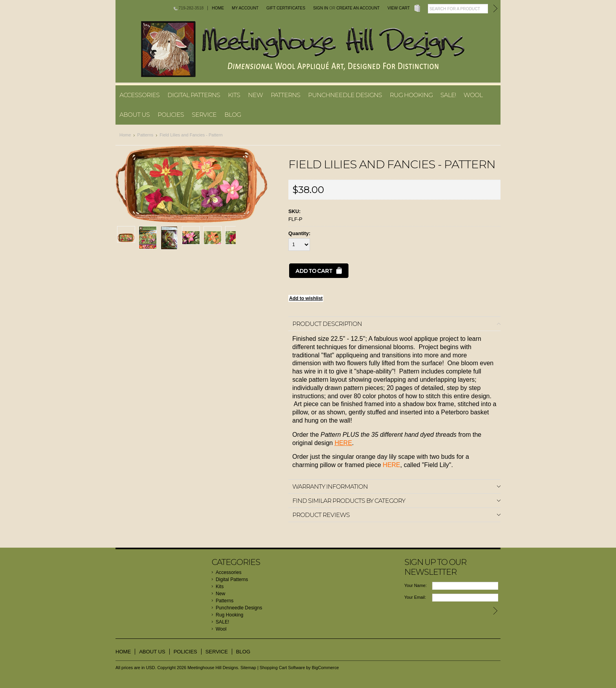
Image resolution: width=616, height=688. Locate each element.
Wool (473, 95)
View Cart (399, 8)
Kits (234, 95)
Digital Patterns (194, 95)
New (255, 95)
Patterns (285, 95)
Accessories (139, 95)
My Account (245, 8)
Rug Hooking (411, 95)
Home (218, 8)
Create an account (358, 8)
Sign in (321, 8)
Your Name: (415, 585)
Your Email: (415, 597)
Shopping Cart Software (282, 668)
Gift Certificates (286, 8)
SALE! (448, 95)
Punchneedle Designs (345, 95)
